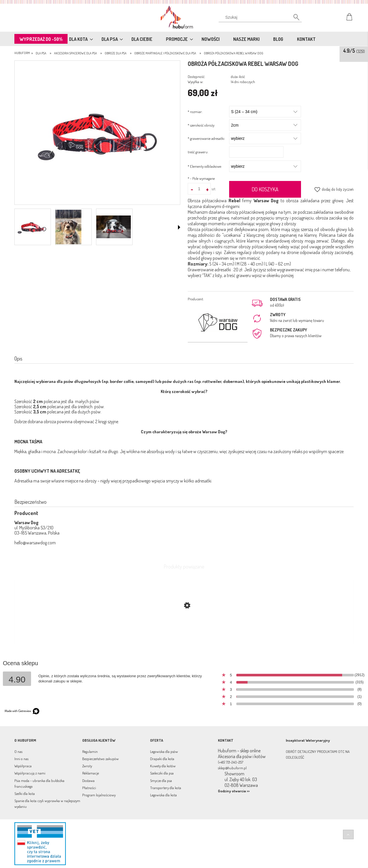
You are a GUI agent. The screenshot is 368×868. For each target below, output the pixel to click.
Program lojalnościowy (99, 795)
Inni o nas (21, 759)
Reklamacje (91, 773)
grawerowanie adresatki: (206, 138)
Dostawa (88, 781)
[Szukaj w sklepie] (261, 17)
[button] (179, 227)
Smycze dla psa (161, 781)
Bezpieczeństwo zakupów (100, 759)
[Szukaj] (293, 19)
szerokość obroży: (201, 125)
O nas (18, 751)
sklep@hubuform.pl (232, 768)
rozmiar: (195, 112)
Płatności (89, 788)
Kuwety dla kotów (163, 766)
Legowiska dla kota (163, 795)
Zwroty (87, 766)
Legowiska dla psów (164, 751)
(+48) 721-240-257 (231, 762)
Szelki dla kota (25, 793)
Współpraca (23, 766)
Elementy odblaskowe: (205, 166)
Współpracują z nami (30, 773)
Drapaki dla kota (162, 759)
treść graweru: (198, 152)
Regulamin (90, 751)
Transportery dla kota (166, 788)
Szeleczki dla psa (162, 773)
